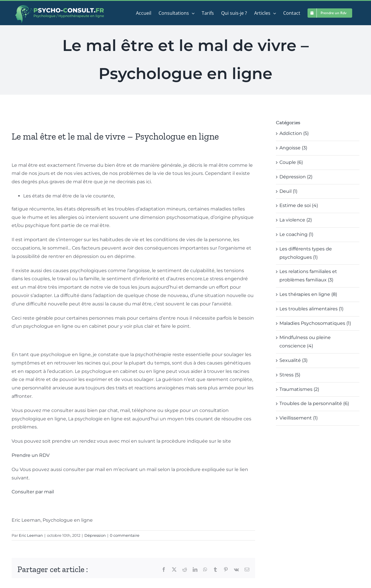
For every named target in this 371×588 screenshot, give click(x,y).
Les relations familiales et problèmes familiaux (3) (308, 276)
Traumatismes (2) (299, 389)
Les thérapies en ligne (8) (308, 294)
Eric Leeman (31, 535)
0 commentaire (125, 535)
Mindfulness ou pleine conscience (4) (305, 342)
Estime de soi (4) (299, 205)
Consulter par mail (33, 492)
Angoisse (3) (293, 148)
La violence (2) (296, 220)
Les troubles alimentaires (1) (311, 309)
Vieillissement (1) (299, 418)
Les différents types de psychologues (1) (306, 253)
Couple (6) (291, 162)
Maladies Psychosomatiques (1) (315, 323)
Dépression (95, 535)
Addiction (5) (294, 133)
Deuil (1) (288, 191)
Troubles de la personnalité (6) (314, 403)
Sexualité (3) (293, 360)
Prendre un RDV (31, 455)
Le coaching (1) (296, 234)
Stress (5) (290, 375)
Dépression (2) (296, 177)
